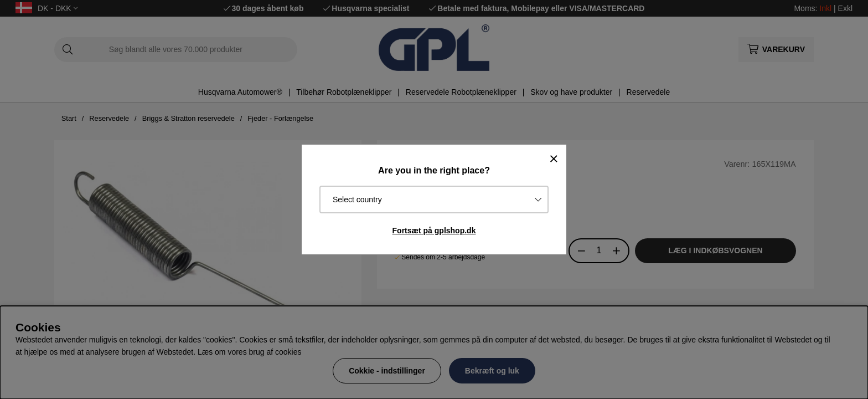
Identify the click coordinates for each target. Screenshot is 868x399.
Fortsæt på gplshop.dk (434, 231)
